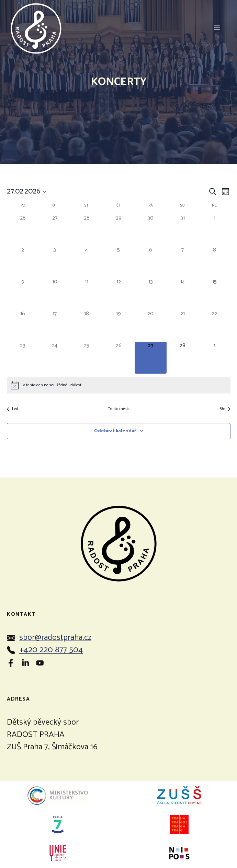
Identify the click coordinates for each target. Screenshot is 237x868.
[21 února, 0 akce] (183, 326)
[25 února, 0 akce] (87, 358)
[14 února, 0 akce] (183, 294)
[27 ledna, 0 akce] (55, 230)
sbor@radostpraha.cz (55, 638)
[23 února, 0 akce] (23, 358)
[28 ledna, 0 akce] (87, 230)
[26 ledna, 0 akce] (23, 230)
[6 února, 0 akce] (151, 262)
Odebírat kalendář (115, 431)
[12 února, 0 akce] (119, 294)
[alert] (119, 385)
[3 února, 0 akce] (55, 262)
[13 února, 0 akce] (151, 294)
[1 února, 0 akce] (215, 230)
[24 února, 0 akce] (55, 358)
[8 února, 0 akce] (215, 262)
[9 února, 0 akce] (23, 294)
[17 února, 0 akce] (55, 326)
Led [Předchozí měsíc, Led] (13, 409)
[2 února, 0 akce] (23, 262)
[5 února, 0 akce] (119, 262)
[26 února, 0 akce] (119, 358)
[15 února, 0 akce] (215, 294)
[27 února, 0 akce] (151, 358)
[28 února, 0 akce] (183, 358)
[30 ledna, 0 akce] (151, 230)
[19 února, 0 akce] (119, 326)
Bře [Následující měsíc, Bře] (225, 409)
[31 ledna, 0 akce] (183, 230)
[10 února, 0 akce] (55, 294)
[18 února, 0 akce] (87, 326)
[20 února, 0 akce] (151, 326)
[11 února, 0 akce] (87, 294)
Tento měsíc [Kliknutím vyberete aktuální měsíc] (119, 409)
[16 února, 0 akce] (23, 326)
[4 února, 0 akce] (87, 262)
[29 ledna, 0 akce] (119, 230)
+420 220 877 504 (51, 650)
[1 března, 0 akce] (215, 358)
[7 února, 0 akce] (183, 262)
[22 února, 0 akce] (215, 326)
